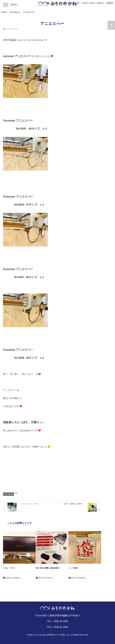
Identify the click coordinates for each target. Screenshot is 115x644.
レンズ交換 (73, 568)
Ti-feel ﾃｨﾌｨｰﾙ (10, 568)
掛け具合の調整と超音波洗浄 (48, 568)
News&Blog (9, 494)
